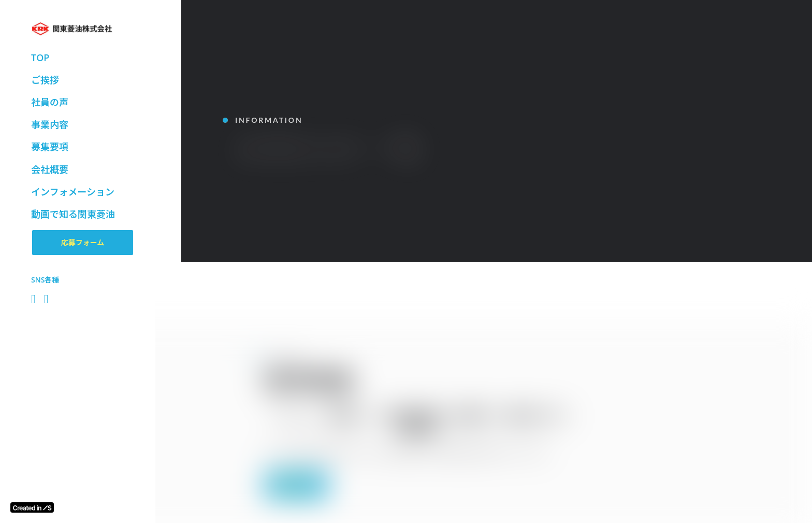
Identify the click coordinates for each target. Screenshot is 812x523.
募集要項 (50, 147)
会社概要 (50, 169)
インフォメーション (73, 192)
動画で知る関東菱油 (73, 214)
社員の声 (50, 102)
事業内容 (50, 124)
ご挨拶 (45, 80)
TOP (40, 58)
